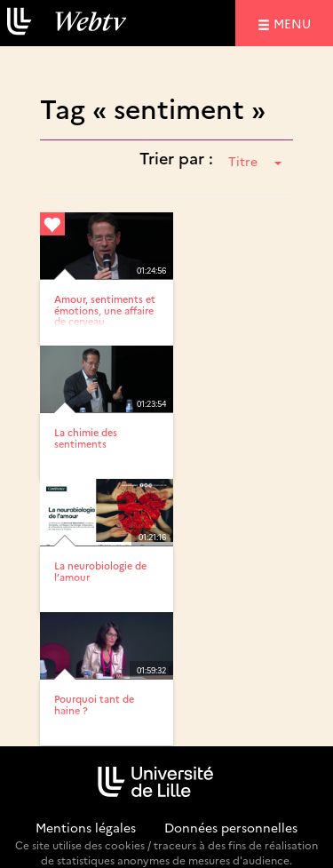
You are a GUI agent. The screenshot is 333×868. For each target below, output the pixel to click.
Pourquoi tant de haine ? (94, 704)
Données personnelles (231, 827)
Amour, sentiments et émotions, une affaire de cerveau (105, 310)
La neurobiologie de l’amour (100, 571)
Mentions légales (86, 827)
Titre (255, 161)
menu (295, 23)
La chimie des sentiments (86, 438)
